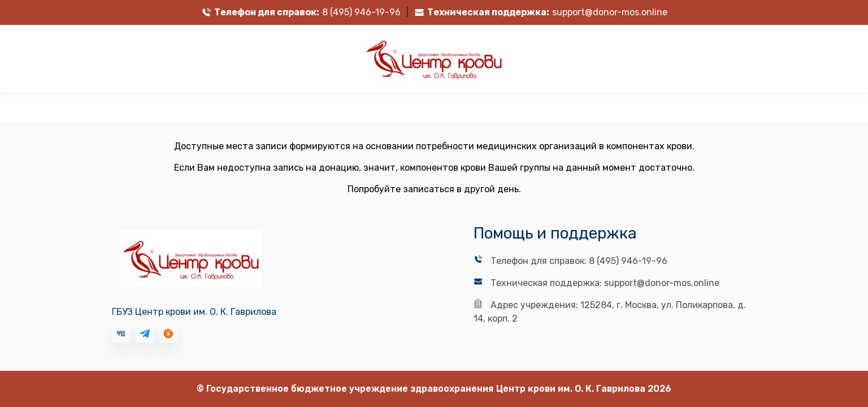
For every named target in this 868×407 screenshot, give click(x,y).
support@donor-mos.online (610, 12)
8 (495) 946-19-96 (361, 12)
